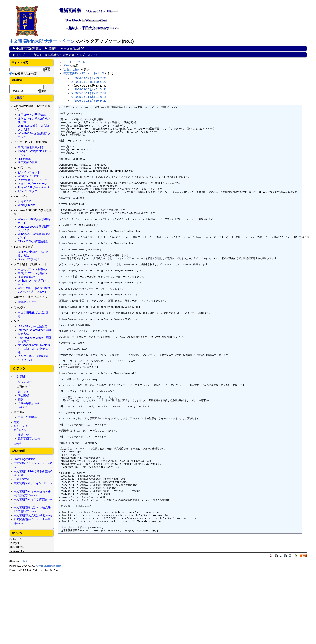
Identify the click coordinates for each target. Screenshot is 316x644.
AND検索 (18, 74)
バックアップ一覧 (74, 62)
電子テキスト (26, 392)
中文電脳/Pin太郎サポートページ (42, 41)
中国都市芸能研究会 (29, 48)
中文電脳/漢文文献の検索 (33, 515)
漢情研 (53, 48)
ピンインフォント (29, 172)
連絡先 (18, 444)
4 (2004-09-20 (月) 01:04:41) (89, 89)
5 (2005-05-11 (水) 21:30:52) (89, 93)
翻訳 (21, 399)
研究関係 (23, 396)
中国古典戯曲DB (74, 48)
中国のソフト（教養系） (33, 269)
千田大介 (24, 561)
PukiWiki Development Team (48, 566)
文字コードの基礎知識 (32, 115)
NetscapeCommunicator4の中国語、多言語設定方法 (34, 349)
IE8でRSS (24, 159)
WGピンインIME (28, 176)
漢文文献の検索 (28, 162)
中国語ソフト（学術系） (33, 273)
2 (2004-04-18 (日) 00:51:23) (89, 82)
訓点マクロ (25, 201)
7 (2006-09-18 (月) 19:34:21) (89, 101)
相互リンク (21, 426)
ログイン (93, 55)
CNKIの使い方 (27, 302)
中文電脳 (17, 98)
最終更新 (69, 55)
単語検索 (55, 55)
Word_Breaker (27, 205)
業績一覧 (23, 435)
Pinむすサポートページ (32, 184)
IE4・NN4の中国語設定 (33, 326)
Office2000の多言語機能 (33, 241)
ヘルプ (81, 55)
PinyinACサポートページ (33, 187)
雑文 (16, 422)
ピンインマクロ (28, 191)
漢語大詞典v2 (26, 277)
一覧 (44, 55)
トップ (20, 55)
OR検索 (32, 74)
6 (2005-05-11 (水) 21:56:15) (89, 97)
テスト (21, 479)
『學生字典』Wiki (29, 403)
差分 (66, 66)
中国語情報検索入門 (30, 147)
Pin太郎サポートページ (32, 180)
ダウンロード (26, 382)
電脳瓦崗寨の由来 (29, 439)
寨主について (22, 430)
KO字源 (23, 407)
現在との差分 (72, 69)
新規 (37, 55)
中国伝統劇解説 (28, 417)
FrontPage (24, 459)
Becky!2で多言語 (29, 259)
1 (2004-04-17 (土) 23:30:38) (89, 78)
